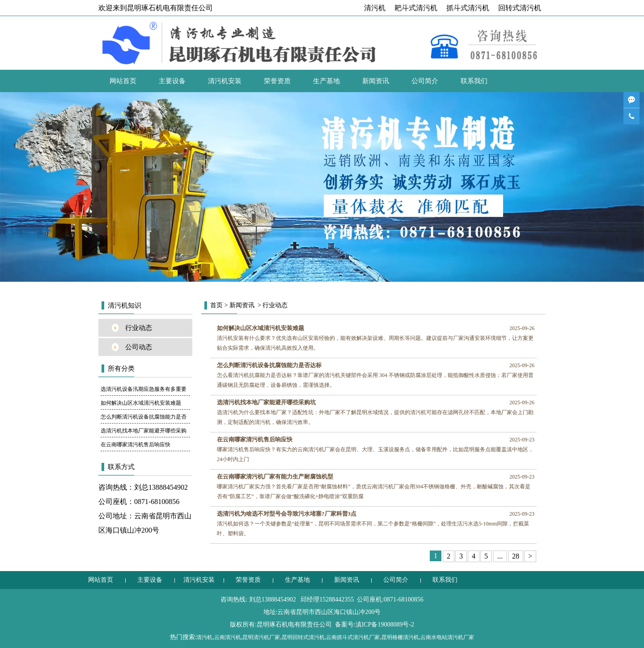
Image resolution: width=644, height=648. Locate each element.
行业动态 (139, 328)
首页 (216, 305)
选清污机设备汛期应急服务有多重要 (144, 389)
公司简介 (425, 81)
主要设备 (172, 81)
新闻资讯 (376, 81)
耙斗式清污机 (416, 8)
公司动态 (139, 347)
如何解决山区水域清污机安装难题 (141, 403)
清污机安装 (225, 81)
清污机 (375, 8)
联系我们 (474, 81)
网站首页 (123, 81)
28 (516, 556)
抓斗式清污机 (468, 8)
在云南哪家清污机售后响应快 (136, 445)
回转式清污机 (520, 8)
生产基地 (326, 81)
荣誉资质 (277, 81)
